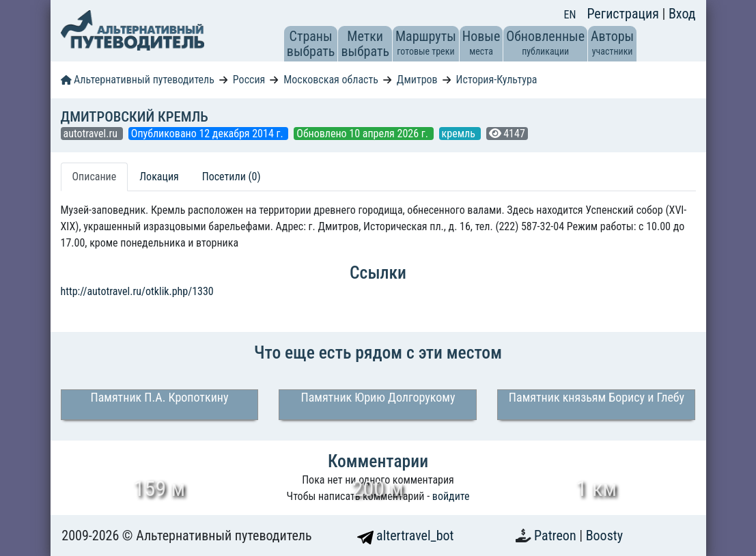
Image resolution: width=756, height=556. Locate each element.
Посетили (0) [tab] (232, 177)
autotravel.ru (92, 134)
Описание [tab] (95, 177)
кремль (460, 134)
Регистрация (624, 14)
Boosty (604, 536)
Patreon (557, 536)
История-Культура (497, 80)
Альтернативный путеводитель (138, 80)
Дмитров (417, 80)
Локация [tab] (159, 177)
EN (570, 15)
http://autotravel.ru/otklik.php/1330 (137, 291)
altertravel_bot (406, 536)
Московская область (331, 80)
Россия (249, 80)
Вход (682, 14)
